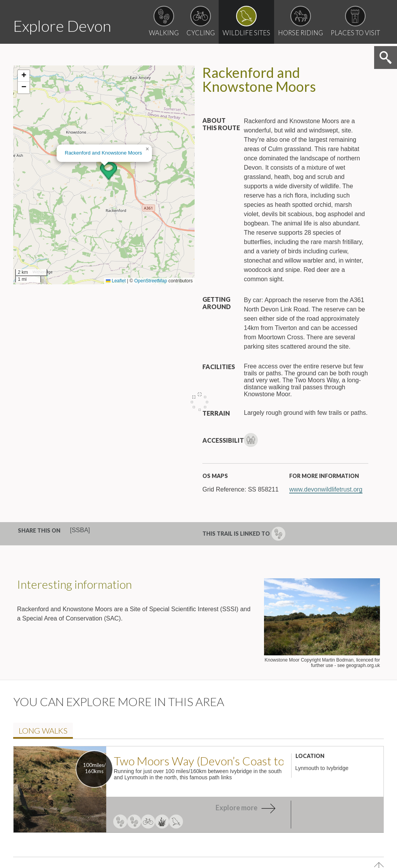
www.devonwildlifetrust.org (326, 542)
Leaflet (116, 334)
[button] (109, 224)
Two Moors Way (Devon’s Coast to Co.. (199, 815)
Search (385, 112)
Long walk (48, 784)
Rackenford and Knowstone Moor (103, 206)
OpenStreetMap (151, 334)
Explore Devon (72, 25)
